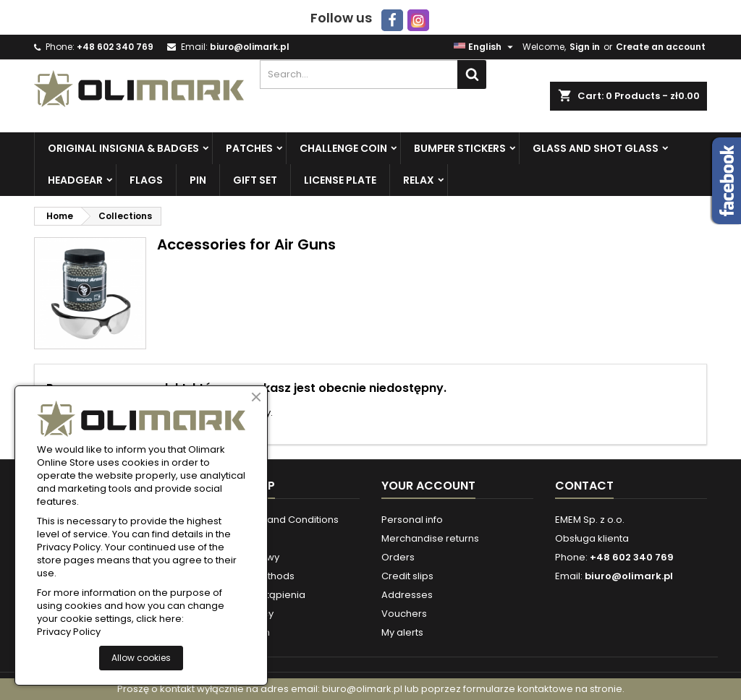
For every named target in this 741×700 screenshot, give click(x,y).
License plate (340, 180)
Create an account (661, 47)
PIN (198, 180)
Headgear (75, 180)
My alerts (402, 632)
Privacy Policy (69, 632)
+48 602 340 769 (115, 47)
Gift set (255, 180)
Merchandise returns (430, 538)
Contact (584, 486)
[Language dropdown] (485, 47)
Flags (146, 180)
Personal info (412, 520)
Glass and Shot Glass (596, 148)
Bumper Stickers (460, 148)
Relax (419, 180)
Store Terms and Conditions (273, 520)
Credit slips (407, 576)
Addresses (407, 595)
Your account (428, 486)
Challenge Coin (343, 148)
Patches (249, 148)
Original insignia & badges (123, 148)
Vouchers (404, 614)
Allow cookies (141, 658)
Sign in (585, 47)
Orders (398, 557)
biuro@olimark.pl (250, 47)
